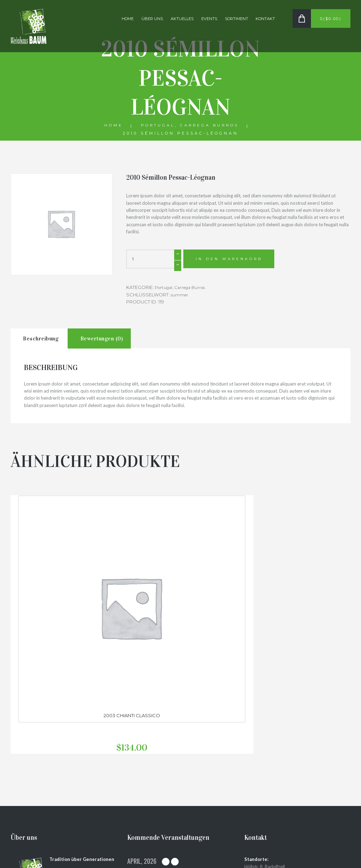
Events (209, 19)
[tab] (46, 341)
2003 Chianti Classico (64, 604)
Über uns (152, 19)
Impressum (257, 826)
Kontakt (265, 19)
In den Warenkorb (232, 260)
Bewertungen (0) (124, 342)
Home (128, 19)
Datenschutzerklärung (270, 819)
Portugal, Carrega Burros (190, 126)
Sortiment (237, 19)
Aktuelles (182, 19)
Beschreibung (48, 342)
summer (180, 295)
